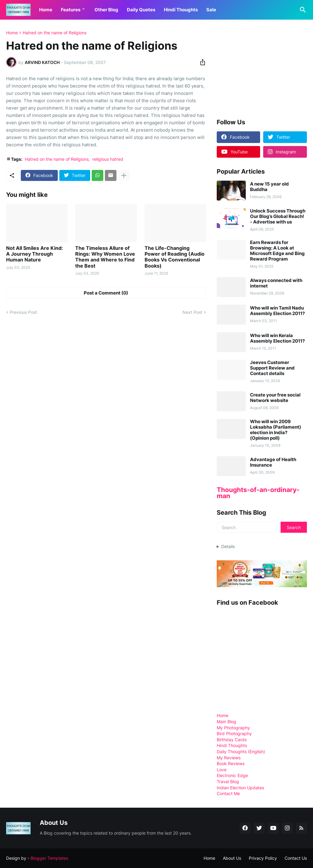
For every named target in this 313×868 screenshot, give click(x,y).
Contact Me (228, 793)
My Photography (233, 728)
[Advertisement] (263, 69)
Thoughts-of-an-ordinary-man (258, 493)
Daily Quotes (141, 10)
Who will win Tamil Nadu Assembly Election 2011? (277, 311)
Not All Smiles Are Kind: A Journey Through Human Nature (35, 254)
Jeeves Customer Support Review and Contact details (272, 368)
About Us (232, 858)
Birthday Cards (232, 740)
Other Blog (106, 10)
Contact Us (296, 858)
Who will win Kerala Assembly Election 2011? (277, 338)
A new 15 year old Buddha (269, 187)
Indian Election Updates (240, 788)
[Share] (201, 62)
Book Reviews (231, 763)
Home (46, 10)
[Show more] (124, 175)
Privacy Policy (263, 858)
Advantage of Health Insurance (273, 462)
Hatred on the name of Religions (55, 33)
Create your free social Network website (275, 398)
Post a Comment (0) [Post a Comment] (106, 293)
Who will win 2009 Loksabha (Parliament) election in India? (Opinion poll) (276, 430)
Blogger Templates (49, 858)
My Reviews (229, 758)
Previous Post (23, 312)
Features (71, 10)
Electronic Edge (232, 775)
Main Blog (226, 721)
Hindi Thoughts (181, 10)
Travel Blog (228, 782)
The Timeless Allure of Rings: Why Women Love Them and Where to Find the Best (105, 257)
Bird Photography (234, 733)
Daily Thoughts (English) (241, 752)
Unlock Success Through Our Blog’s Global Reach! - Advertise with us (278, 216)
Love (222, 770)
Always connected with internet (276, 283)
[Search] (302, 10)
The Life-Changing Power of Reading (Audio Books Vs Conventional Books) (175, 257)
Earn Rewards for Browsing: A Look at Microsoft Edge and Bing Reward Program (277, 251)
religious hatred (108, 159)
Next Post (192, 312)
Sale (211, 10)
